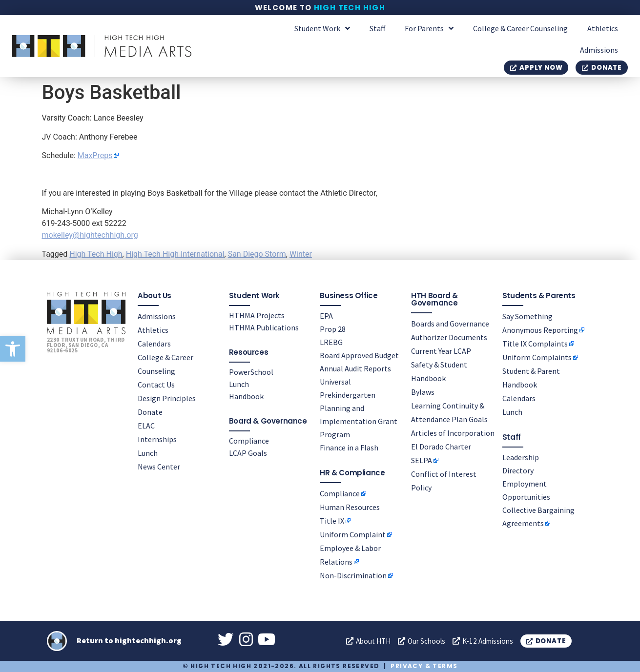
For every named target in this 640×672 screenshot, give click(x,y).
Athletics (603, 28)
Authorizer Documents (449, 337)
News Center (159, 467)
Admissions (599, 50)
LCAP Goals (248, 453)
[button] (13, 349)
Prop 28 (333, 329)
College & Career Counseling (520, 28)
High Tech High (350, 8)
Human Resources (350, 507)
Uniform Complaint (353, 534)
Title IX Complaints (535, 344)
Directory (518, 470)
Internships (157, 439)
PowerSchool (251, 372)
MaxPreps (95, 155)
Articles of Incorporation (453, 433)
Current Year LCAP (441, 351)
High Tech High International (175, 254)
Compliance (249, 441)
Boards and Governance (450, 324)
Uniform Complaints (537, 357)
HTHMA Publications (264, 327)
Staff (377, 28)
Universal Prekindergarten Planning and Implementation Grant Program (359, 408)
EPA (326, 316)
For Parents (429, 28)
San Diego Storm (257, 254)
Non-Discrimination (353, 575)
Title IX (332, 521)
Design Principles (167, 398)
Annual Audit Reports (355, 368)
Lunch (148, 453)
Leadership (521, 457)
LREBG (331, 342)
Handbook (246, 396)
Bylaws (423, 392)
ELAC (146, 426)
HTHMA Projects (257, 315)
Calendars (154, 344)
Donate (150, 412)
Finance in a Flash (349, 448)
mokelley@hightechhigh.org (90, 235)
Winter (301, 254)
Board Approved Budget (359, 355)
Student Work (322, 28)
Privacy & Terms (424, 666)
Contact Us (156, 385)
